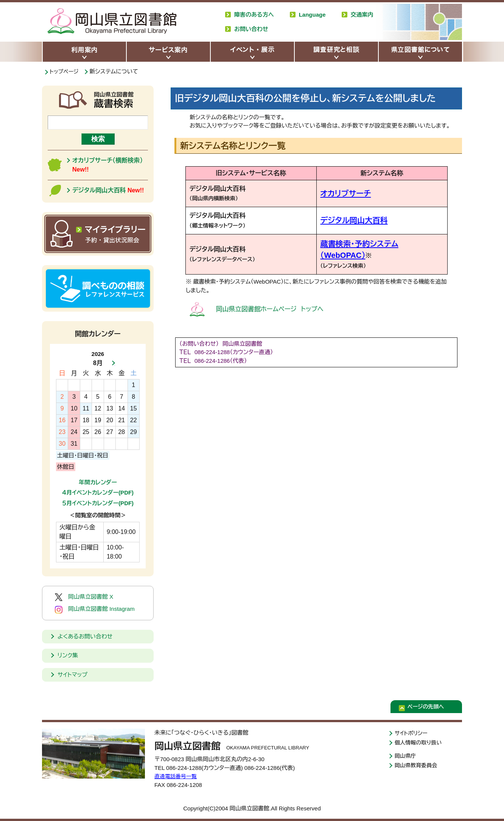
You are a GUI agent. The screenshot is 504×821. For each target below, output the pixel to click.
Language (312, 15)
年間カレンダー (98, 482)
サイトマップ (72, 675)
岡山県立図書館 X (84, 597)
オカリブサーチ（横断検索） (107, 165)
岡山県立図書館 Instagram (95, 609)
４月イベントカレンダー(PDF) (98, 492)
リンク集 (68, 655)
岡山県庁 (406, 757)
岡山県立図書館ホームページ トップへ (251, 296)
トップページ (66, 71)
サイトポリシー (412, 733)
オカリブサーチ (341, 194)
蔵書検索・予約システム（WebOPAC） (372, 243)
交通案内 (362, 15)
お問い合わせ (251, 29)
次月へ (111, 363)
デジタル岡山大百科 (348, 221)
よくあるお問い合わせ (85, 636)
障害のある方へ (254, 15)
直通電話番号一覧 (177, 776)
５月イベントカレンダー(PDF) (98, 503)
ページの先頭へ (431, 708)
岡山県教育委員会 (417, 767)
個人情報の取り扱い (420, 744)
